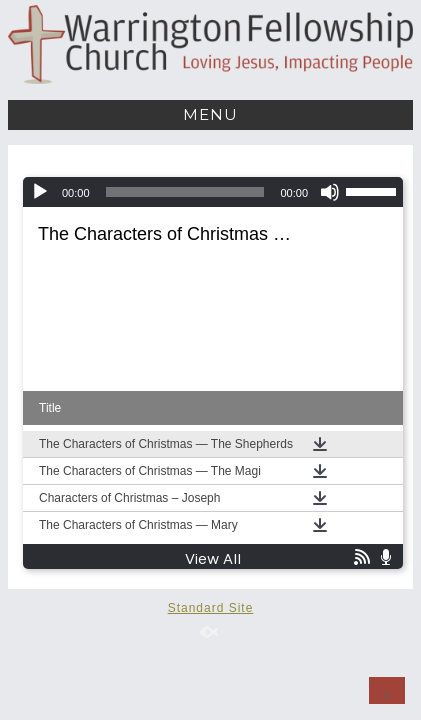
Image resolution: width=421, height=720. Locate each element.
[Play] (40, 192)
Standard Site (211, 608)
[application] (213, 192)
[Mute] (330, 192)
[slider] (185, 192)
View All (213, 559)
